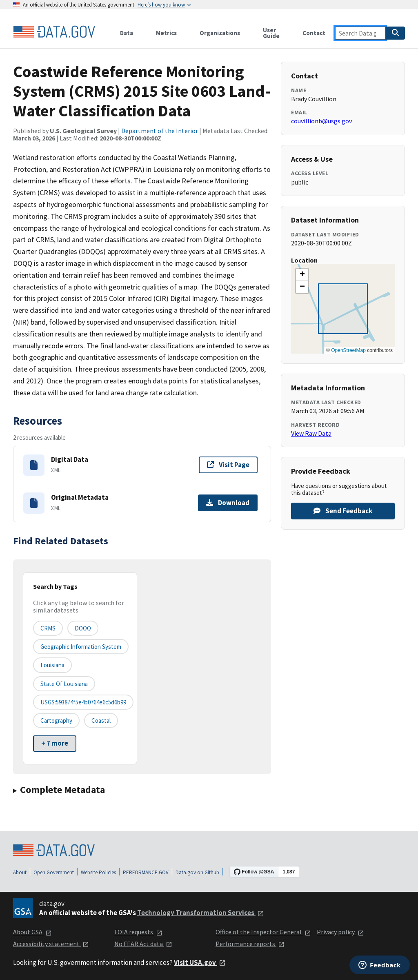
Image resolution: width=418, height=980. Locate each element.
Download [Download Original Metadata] (228, 503)
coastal (101, 721)
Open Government (54, 872)
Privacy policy (340, 932)
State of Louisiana (64, 684)
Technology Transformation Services (201, 913)
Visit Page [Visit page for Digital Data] (228, 465)
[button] (302, 275)
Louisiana (52, 665)
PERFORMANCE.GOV (146, 872)
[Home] (54, 32)
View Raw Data (311, 433)
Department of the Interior (160, 131)
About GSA (32, 932)
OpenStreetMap (348, 350)
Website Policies (98, 872)
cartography (56, 721)
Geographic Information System (81, 647)
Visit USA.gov (200, 962)
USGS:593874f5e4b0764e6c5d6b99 (83, 702)
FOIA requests (138, 932)
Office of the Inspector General (263, 932)
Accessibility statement (51, 944)
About (20, 872)
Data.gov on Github (197, 872)
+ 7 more (55, 743)
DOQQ (83, 628)
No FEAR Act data (143, 944)
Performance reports (250, 944)
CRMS (48, 628)
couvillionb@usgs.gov (321, 121)
